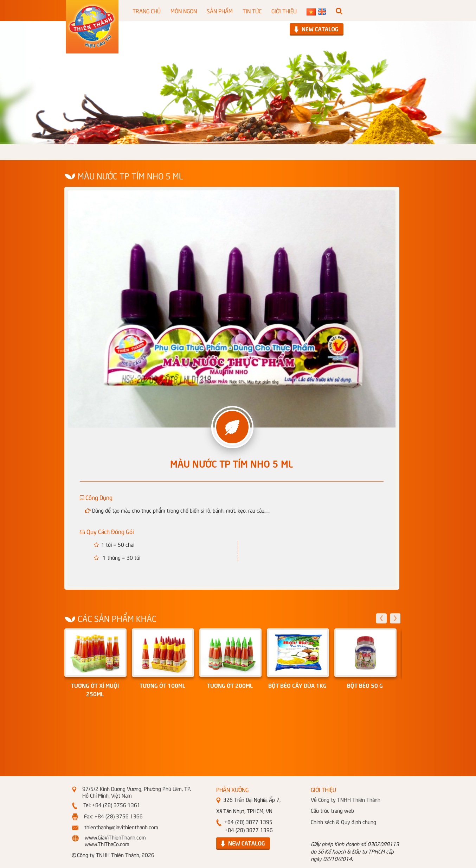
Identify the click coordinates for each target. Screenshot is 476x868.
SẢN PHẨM (220, 11)
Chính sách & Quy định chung (343, 822)
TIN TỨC (252, 11)
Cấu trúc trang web (332, 810)
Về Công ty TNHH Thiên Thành (346, 799)
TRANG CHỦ (147, 11)
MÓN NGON (184, 11)
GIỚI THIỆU (284, 11)
